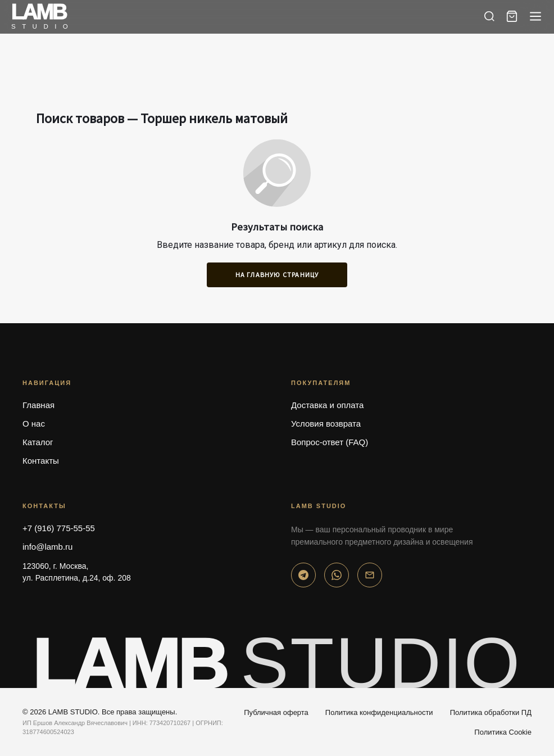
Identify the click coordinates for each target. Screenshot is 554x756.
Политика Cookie (503, 732)
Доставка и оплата (327, 405)
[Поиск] (489, 16)
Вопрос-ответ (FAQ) (330, 442)
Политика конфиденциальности (379, 712)
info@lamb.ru (47, 547)
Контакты (41, 461)
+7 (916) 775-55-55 (59, 528)
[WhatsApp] (337, 575)
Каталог (38, 442)
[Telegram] (303, 575)
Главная (38, 405)
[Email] (370, 575)
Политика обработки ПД (491, 712)
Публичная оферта (276, 712)
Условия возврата (326, 424)
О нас (34, 424)
